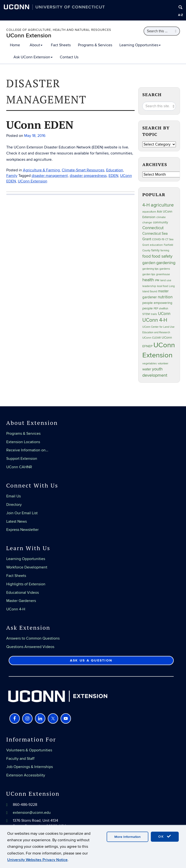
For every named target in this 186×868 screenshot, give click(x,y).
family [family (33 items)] (155, 250)
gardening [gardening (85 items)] (166, 263)
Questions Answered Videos (30, 647)
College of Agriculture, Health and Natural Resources (59, 30)
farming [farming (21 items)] (165, 250)
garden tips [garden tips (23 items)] (149, 274)
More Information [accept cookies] (127, 837)
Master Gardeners (21, 601)
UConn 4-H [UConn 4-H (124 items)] (155, 320)
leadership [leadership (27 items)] (149, 286)
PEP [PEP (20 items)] (156, 309)
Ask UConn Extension (33, 57)
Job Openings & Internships (30, 767)
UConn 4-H (16, 609)
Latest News (17, 521)
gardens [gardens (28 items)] (165, 269)
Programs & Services (95, 45)
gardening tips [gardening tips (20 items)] (150, 269)
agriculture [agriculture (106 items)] (162, 205)
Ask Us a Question (91, 660)
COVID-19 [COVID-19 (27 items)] (158, 239)
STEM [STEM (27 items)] (146, 314)
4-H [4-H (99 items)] (146, 205)
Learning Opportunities (140, 45)
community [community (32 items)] (160, 222)
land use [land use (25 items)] (166, 280)
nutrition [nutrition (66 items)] (165, 297)
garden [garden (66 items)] (149, 263)
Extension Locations (23, 442)
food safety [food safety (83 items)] (162, 256)
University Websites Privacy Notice (37, 860)
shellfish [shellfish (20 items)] (164, 309)
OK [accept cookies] (165, 836)
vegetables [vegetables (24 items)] (150, 363)
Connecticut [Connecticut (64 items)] (153, 228)
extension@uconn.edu (32, 813)
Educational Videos (23, 593)
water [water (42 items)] (147, 369)
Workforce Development (27, 567)
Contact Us (69, 57)
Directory (14, 505)
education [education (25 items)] (156, 245)
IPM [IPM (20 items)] (157, 280)
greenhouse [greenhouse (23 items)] (163, 274)
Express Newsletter (22, 530)
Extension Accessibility (26, 775)
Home (15, 45)
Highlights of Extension (26, 584)
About (36, 45)
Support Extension (22, 459)
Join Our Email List (22, 513)
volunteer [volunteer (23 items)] (163, 364)
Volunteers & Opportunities (29, 750)
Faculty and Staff (20, 759)
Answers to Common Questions (33, 638)
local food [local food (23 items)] (162, 286)
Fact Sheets (61, 45)
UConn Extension (29, 36)
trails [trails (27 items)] (154, 314)
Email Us (14, 496)
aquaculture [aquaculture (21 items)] (149, 212)
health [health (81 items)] (148, 280)
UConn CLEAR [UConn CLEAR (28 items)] (152, 338)
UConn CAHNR (19, 467)
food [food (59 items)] (147, 256)
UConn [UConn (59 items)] (164, 314)
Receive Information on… (27, 450)
